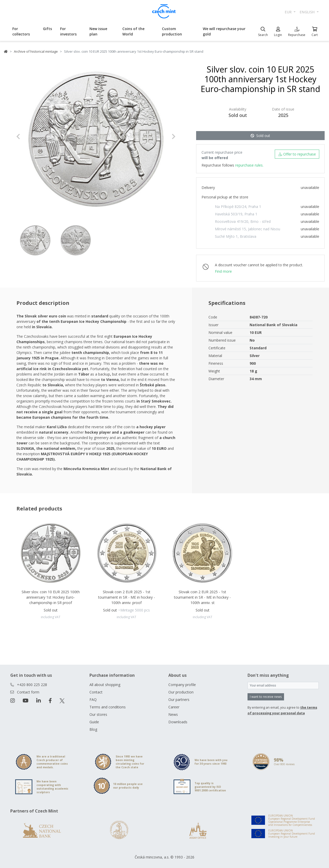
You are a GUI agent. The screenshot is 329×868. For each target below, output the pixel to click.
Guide (94, 722)
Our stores (98, 714)
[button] (28, 136)
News (173, 714)
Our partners (179, 700)
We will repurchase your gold (224, 31)
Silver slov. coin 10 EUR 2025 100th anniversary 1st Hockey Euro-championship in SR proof (51, 597)
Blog (93, 729)
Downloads (178, 722)
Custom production (172, 31)
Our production (181, 692)
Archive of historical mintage (36, 51)
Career (174, 707)
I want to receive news (266, 697)
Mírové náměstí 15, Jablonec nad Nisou (248, 229)
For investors (68, 31)
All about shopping (105, 685)
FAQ (93, 700)
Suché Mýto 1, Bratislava (236, 236)
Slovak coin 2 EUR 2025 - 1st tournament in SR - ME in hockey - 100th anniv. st (202, 597)
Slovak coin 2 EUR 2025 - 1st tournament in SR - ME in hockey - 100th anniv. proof (127, 597)
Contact (96, 692)
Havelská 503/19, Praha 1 (236, 214)
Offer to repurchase (297, 154)
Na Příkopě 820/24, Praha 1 (238, 207)
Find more (223, 271)
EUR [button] (289, 12)
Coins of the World (133, 31)
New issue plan (98, 31)
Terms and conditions (108, 707)
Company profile (182, 685)
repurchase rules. (249, 165)
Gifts (47, 29)
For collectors (21, 31)
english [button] (308, 12)
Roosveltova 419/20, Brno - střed (243, 221)
